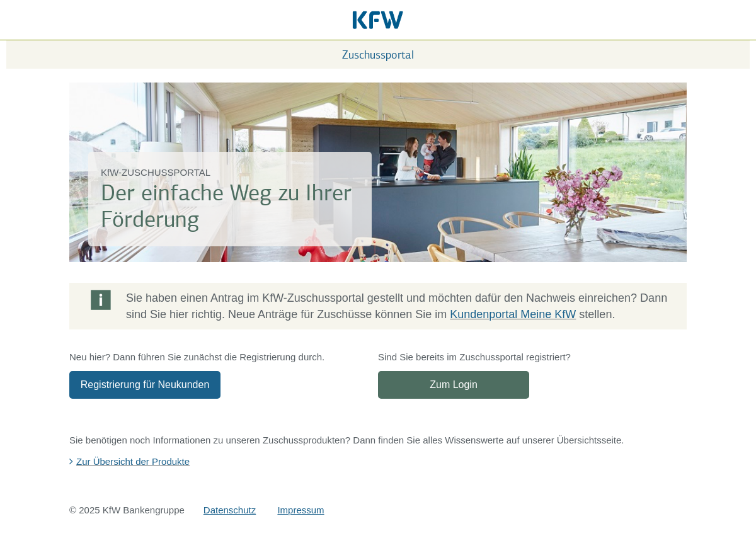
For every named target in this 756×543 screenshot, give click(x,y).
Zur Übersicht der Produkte (133, 461)
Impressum (301, 510)
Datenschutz (230, 510)
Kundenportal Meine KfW (513, 314)
